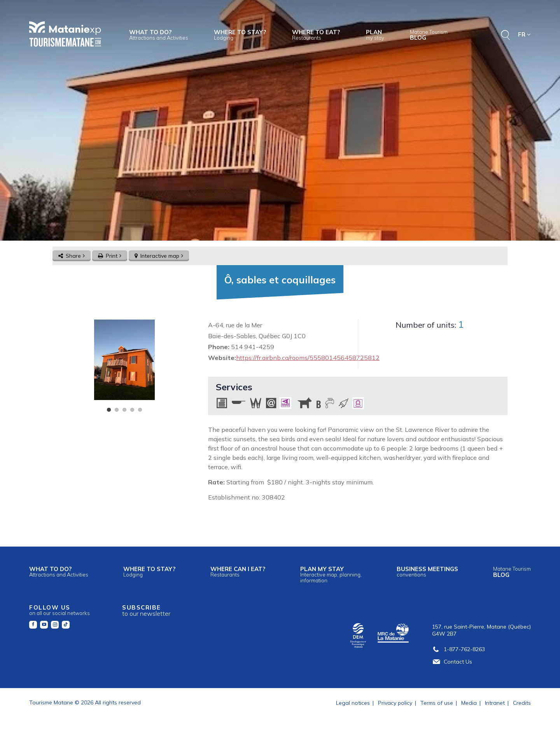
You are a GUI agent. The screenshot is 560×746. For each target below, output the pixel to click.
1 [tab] (109, 410)
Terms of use (437, 703)
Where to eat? (316, 35)
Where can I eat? (238, 571)
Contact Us (452, 662)
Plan (375, 35)
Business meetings (427, 571)
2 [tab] (117, 410)
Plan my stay (331, 574)
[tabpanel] (124, 360)
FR (524, 34)
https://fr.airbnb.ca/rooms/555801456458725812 (308, 358)
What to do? (159, 35)
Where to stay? (240, 35)
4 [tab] (132, 410)
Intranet (495, 703)
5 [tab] (140, 410)
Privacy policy (395, 703)
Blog (429, 35)
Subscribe (146, 611)
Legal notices (353, 703)
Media (469, 703)
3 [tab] (124, 410)
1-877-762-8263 (458, 649)
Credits (522, 703)
